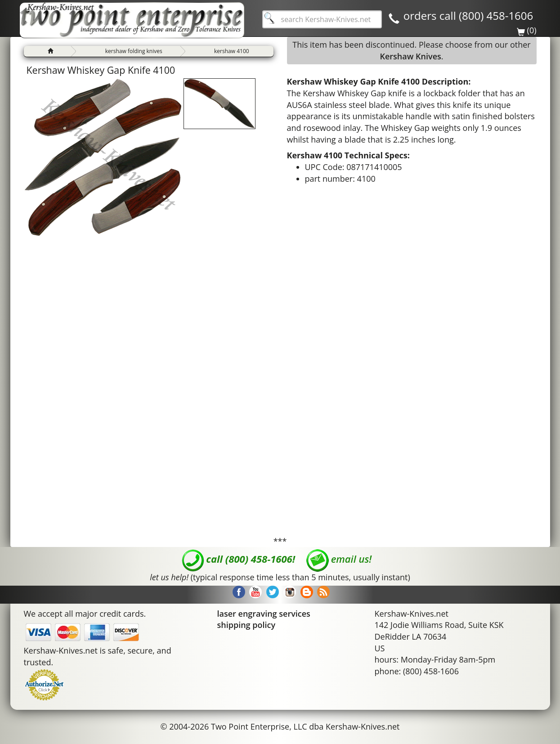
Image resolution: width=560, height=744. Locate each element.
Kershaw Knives (410, 56)
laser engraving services (264, 614)
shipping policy (246, 625)
